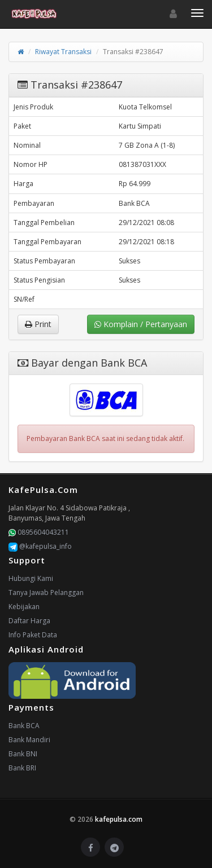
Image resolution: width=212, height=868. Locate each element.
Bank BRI (22, 768)
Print (38, 324)
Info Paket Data (33, 635)
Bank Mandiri (29, 740)
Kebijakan (24, 607)
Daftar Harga (29, 621)
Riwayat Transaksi (63, 52)
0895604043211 (39, 532)
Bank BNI (23, 754)
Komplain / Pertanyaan (141, 324)
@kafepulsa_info (40, 546)
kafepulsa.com (119, 819)
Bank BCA (24, 726)
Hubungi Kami (31, 578)
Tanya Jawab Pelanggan (46, 592)
